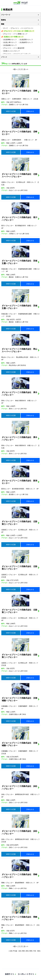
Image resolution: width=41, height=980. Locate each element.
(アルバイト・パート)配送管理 (14, 48)
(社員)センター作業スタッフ (14, 37)
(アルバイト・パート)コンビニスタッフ (17, 54)
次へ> (26, 69)
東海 (27, 951)
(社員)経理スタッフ (26, 42)
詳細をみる (30, 111)
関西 (31, 951)
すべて (6, 28)
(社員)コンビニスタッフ (11, 51)
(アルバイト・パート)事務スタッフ (15, 34)
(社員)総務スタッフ (10, 45)
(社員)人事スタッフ (10, 42)
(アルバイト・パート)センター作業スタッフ (19, 31)
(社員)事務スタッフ (10, 40)
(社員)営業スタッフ (26, 40)
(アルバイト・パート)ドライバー (22, 28)
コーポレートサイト (26, 974)
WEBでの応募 (11, 111)
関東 (23, 951)
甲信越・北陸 (17, 951)
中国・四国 (37, 951)
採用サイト (10, 974)
